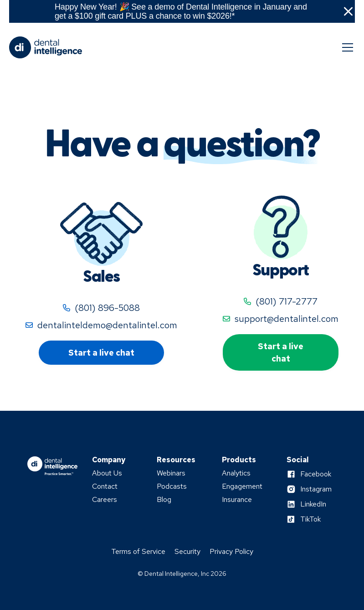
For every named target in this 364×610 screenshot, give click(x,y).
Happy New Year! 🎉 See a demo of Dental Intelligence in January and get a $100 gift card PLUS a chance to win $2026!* (181, 11)
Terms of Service (138, 552)
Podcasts (172, 486)
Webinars (171, 473)
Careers (105, 500)
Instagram (316, 489)
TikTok (310, 519)
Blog (164, 500)
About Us (107, 473)
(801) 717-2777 (287, 301)
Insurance (237, 500)
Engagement (242, 486)
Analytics (236, 473)
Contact (105, 486)
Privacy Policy (231, 552)
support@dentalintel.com (287, 319)
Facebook (316, 474)
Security (187, 552)
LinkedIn (313, 504)
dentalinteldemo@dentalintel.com (107, 325)
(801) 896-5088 (107, 308)
